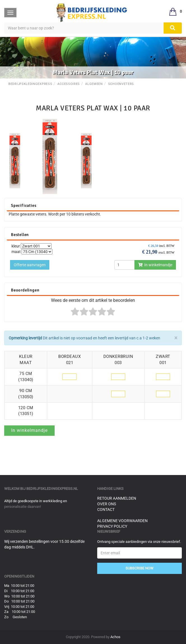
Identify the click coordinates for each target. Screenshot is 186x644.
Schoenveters (121, 84)
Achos (115, 637)
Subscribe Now (139, 568)
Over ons (107, 504)
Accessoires (69, 84)
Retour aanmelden (117, 498)
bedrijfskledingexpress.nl (52, 489)
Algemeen (94, 84)
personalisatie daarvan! (23, 507)
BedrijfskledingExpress (30, 84)
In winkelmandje (155, 265)
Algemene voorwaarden (122, 521)
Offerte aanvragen (30, 265)
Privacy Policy (112, 526)
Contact (106, 509)
